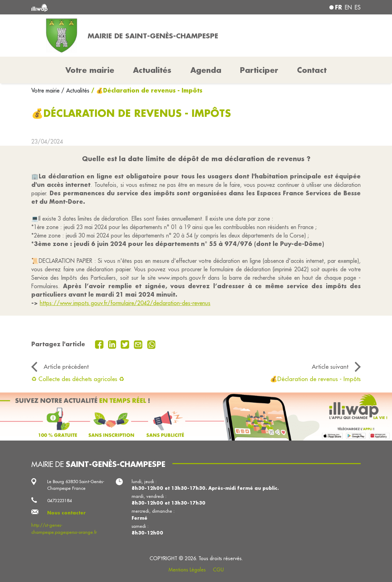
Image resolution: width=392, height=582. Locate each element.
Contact (312, 70)
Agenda (206, 70)
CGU (218, 570)
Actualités (152, 70)
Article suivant (330, 367)
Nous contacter (67, 513)
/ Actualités (75, 90)
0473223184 (59, 500)
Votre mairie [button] (90, 70)
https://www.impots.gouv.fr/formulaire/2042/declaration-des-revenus (125, 303)
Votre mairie (46, 90)
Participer (259, 70)
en (348, 7)
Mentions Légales (187, 570)
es (358, 7)
